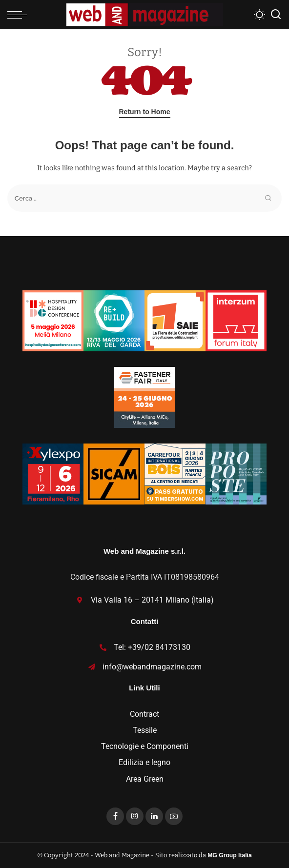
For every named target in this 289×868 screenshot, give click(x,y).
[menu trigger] (20, 15)
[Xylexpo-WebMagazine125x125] (53, 473)
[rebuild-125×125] (114, 320)
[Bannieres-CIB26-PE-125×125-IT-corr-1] (175, 473)
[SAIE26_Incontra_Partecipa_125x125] (175, 320)
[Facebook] (115, 816)
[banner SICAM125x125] (114, 473)
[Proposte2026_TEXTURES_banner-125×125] (236, 473)
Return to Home (145, 112)
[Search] (276, 15)
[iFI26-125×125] (236, 320)
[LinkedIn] (154, 816)
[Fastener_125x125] (145, 396)
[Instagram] (135, 816)
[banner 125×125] (53, 320)
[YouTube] (174, 816)
